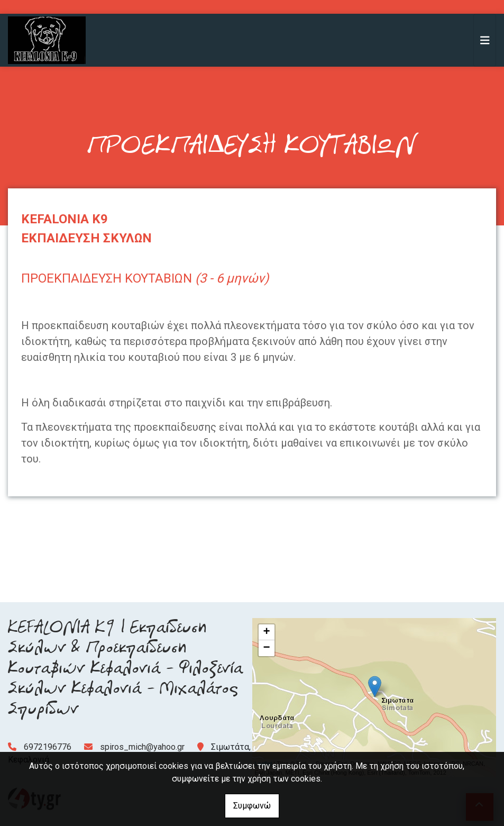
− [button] (266, 648)
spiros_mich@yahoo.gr (142, 747)
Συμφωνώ (252, 806)
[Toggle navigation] (485, 40)
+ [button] (266, 632)
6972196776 (48, 747)
